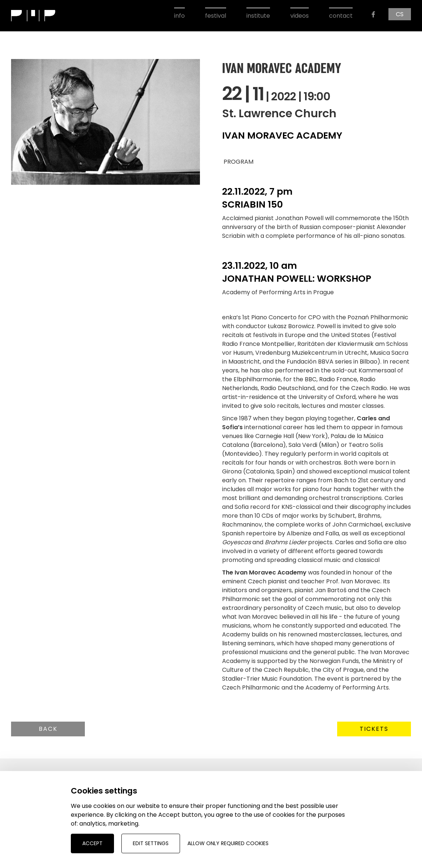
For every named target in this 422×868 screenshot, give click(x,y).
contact (341, 16)
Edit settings (151, 843)
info (179, 16)
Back (48, 729)
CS (400, 14)
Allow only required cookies (228, 843)
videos (300, 16)
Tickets (374, 729)
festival (216, 16)
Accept (92, 843)
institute (258, 16)
